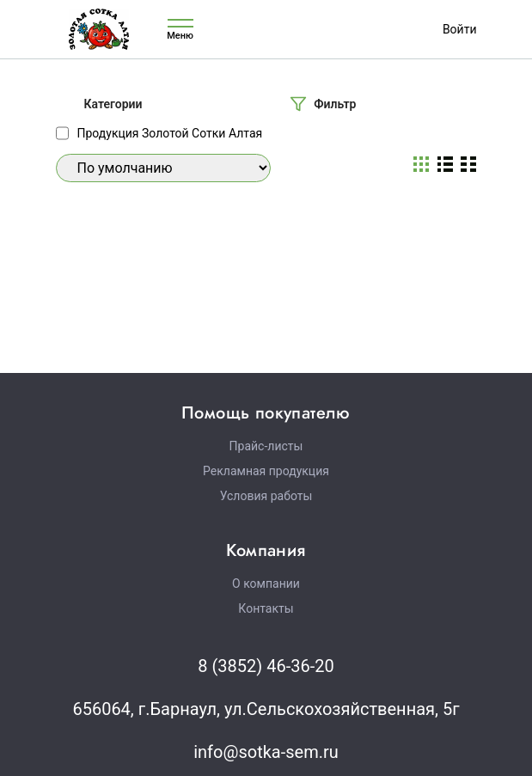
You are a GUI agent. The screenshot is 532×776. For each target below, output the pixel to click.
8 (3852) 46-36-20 (266, 666)
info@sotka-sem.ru (266, 752)
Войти (460, 29)
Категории (113, 104)
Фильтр (335, 104)
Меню (180, 30)
